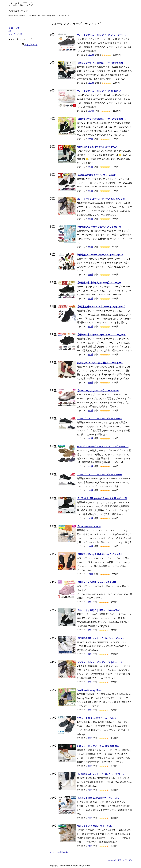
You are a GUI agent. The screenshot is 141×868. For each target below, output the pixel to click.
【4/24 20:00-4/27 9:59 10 (89, 526)
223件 (90, 382)
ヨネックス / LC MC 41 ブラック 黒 (94, 826)
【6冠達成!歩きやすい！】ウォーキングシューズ (101, 307)
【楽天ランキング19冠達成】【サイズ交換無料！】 (102, 119)
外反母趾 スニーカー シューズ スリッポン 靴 (99, 227)
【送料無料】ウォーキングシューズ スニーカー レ (101, 335)
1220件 (91, 83)
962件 (90, 167)
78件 (90, 818)
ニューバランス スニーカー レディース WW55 (100, 418)
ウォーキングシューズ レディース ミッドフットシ (101, 35)
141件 (90, 546)
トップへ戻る (31, 45)
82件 (90, 738)
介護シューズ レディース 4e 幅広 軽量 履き (98, 746)
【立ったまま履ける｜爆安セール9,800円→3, (99, 610)
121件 (90, 574)
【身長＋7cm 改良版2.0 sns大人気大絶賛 (96, 582)
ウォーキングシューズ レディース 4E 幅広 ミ (99, 91)
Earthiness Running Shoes (89, 690)
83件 (90, 710)
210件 (90, 438)
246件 (90, 354)
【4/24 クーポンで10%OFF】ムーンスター (98, 391)
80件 (90, 766)
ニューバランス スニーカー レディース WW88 (100, 474)
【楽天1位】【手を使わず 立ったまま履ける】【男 (102, 498)
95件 (90, 630)
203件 (90, 466)
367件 (90, 247)
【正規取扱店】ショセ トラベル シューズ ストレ (101, 774)
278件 (90, 326)
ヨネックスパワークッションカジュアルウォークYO (103, 446)
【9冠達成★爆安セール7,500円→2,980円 (97, 175)
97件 (90, 602)
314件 (90, 299)
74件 (90, 846)
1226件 (91, 55)
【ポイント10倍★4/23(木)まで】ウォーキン (98, 798)
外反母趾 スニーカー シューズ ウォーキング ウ (100, 255)
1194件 (91, 111)
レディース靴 (15, 34)
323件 (90, 275)
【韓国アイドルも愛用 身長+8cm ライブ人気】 (100, 554)
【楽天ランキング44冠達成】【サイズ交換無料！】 (102, 63)
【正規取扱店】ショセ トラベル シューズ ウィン (101, 638)
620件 (90, 191)
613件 (90, 219)
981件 (90, 139)
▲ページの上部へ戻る (59, 852)
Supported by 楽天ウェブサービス (120, 860)
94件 (90, 654)
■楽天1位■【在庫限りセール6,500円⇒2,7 (97, 147)
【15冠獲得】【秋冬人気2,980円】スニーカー (99, 283)
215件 (90, 410)
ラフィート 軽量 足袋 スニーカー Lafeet (96, 718)
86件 (90, 682)
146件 (90, 518)
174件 (90, 490)
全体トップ (14, 28)
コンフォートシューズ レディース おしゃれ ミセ (101, 199)
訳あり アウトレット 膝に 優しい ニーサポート (100, 363)
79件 (90, 790)
